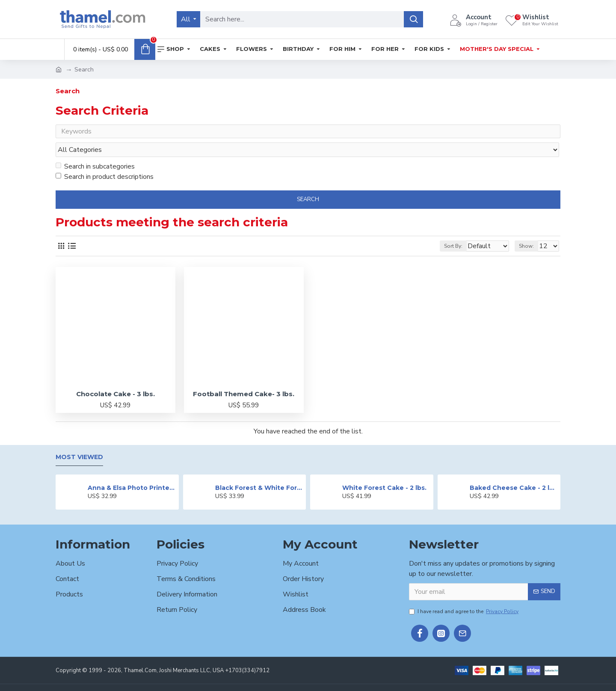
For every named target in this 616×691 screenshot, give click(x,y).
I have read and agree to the (464, 595)
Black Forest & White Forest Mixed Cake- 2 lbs (259, 472)
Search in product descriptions (105, 160)
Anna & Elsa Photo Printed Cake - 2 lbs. (132, 472)
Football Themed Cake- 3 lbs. (244, 378)
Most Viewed (79, 441)
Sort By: (448, 230)
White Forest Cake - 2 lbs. (384, 472)
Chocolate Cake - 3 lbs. (115, 378)
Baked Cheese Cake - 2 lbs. (514, 472)
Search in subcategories (95, 150)
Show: (530, 230)
